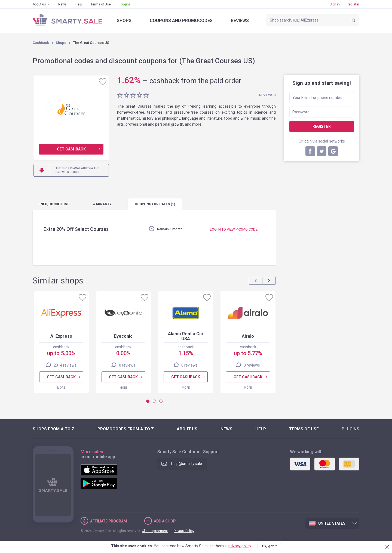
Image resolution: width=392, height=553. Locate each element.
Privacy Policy (184, 531)
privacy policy (240, 546)
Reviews (240, 21)
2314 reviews (65, 365)
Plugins (125, 4)
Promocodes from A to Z (126, 429)
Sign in (335, 4)
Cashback (41, 43)
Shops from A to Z (53, 429)
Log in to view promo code (234, 229)
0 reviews (127, 365)
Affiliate (108, 521)
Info (54, 204)
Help (79, 4)
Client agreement (155, 531)
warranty (102, 204)
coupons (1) (155, 204)
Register (353, 4)
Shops (124, 21)
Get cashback (71, 149)
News (62, 4)
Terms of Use (101, 4)
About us (39, 4)
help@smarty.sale (187, 464)
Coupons (181, 21)
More (61, 388)
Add (165, 521)
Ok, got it (269, 546)
